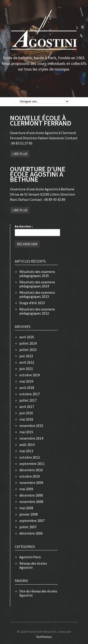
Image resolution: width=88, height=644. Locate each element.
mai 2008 (26, 508)
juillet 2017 (28, 400)
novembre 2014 (31, 438)
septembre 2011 (32, 464)
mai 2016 (26, 419)
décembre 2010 (31, 470)
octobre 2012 (30, 457)
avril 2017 (27, 407)
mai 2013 (26, 451)
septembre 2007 (32, 521)
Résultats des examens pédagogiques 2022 (37, 311)
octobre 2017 (30, 394)
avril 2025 (27, 337)
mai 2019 (26, 381)
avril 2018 (27, 388)
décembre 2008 (31, 495)
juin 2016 (26, 413)
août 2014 (27, 445)
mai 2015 (26, 432)
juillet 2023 (28, 350)
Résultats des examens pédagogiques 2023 (37, 294)
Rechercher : (24, 226)
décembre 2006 (31, 533)
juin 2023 (26, 356)
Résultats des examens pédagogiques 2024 (37, 284)
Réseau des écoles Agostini (33, 565)
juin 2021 (26, 369)
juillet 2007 (28, 527)
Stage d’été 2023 (32, 303)
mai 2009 (26, 489)
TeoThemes (44, 637)
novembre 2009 (31, 483)
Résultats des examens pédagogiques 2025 (37, 274)
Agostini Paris (30, 557)
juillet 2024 (28, 343)
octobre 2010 (30, 476)
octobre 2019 (30, 375)
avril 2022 (27, 362)
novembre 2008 (31, 502)
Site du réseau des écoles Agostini (38, 593)
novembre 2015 (31, 426)
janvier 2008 (29, 514)
